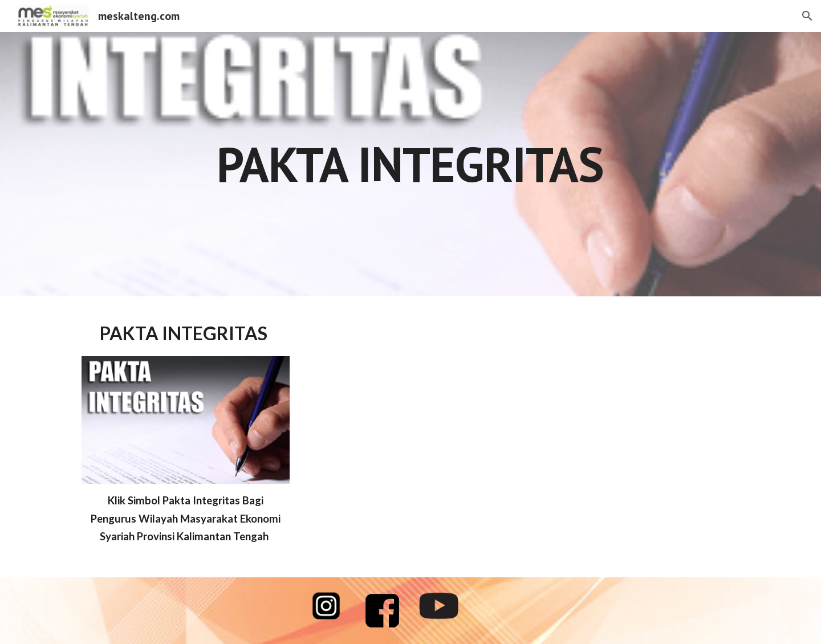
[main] (410, 164)
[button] (807, 16)
